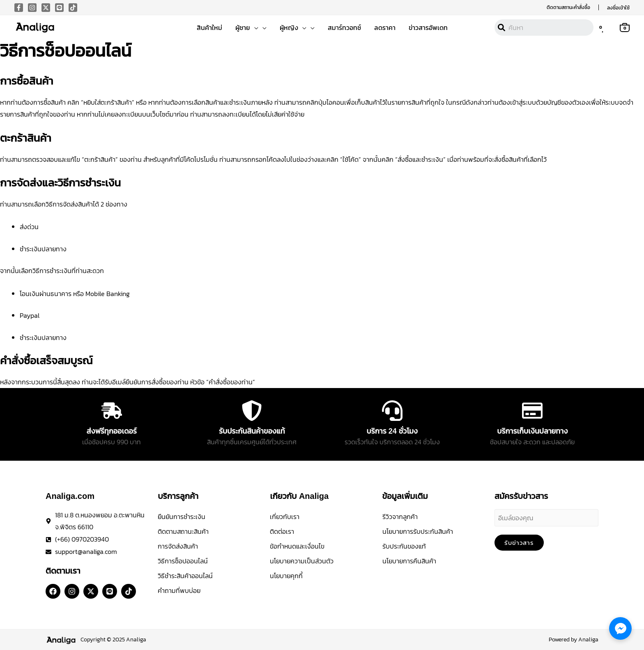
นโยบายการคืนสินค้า (409, 561)
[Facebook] (19, 8)
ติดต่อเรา (282, 531)
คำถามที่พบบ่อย (179, 590)
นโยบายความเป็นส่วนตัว (302, 561)
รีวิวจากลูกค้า (400, 517)
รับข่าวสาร (519, 543)
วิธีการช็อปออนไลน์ (183, 561)
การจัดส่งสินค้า (178, 546)
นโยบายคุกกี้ (286, 576)
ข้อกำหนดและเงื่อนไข (297, 546)
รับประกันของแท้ (404, 546)
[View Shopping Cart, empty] (625, 27)
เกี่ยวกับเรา (285, 517)
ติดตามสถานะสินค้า (183, 531)
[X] (46, 8)
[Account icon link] (618, 7)
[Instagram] (32, 8)
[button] (568, 7)
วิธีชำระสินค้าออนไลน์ (185, 576)
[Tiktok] (73, 8)
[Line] (59, 8)
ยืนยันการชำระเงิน (182, 517)
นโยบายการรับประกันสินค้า (418, 531)
